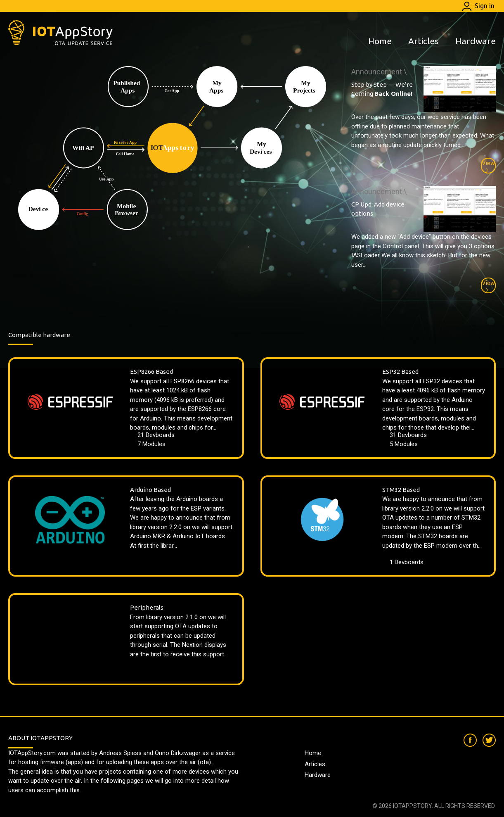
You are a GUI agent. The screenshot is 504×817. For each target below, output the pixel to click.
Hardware (476, 41)
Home (380, 41)
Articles (424, 41)
